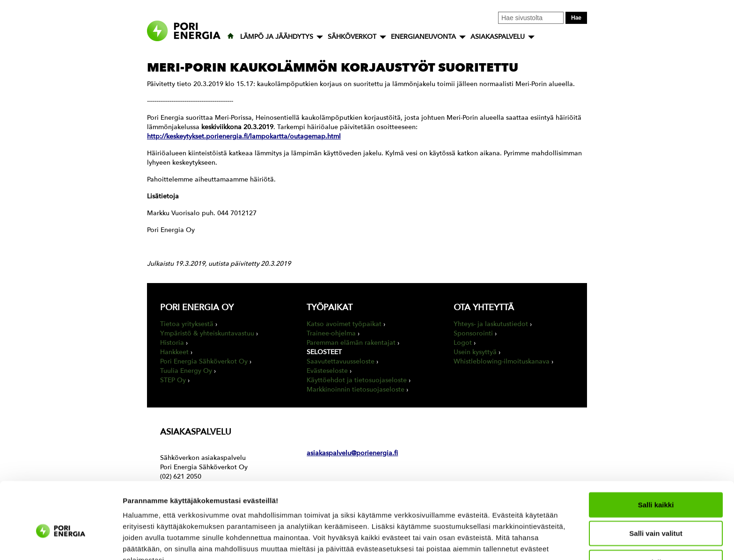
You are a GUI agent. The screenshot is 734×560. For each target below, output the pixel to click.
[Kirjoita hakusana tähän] (531, 18)
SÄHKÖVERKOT (352, 37)
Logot (463, 343)
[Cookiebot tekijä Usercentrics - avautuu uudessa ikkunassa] (61, 542)
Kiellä (656, 513)
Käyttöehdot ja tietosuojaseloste (357, 380)
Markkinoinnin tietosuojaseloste (356, 389)
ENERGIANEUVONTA (423, 37)
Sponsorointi (473, 333)
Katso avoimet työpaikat (344, 324)
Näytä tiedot (501, 542)
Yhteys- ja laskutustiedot (491, 324)
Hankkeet (174, 352)
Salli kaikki (656, 456)
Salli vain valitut (656, 485)
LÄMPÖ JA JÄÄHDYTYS (277, 37)
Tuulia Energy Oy (186, 371)
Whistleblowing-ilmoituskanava (502, 361)
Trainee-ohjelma (331, 333)
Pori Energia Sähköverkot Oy (204, 361)
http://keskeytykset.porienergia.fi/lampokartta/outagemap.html (244, 136)
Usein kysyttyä (475, 352)
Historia (172, 343)
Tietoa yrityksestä (187, 324)
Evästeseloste (327, 371)
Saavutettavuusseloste (341, 361)
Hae (576, 18)
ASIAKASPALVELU (498, 37)
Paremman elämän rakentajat (351, 343)
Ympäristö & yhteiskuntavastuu (207, 333)
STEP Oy (173, 380)
